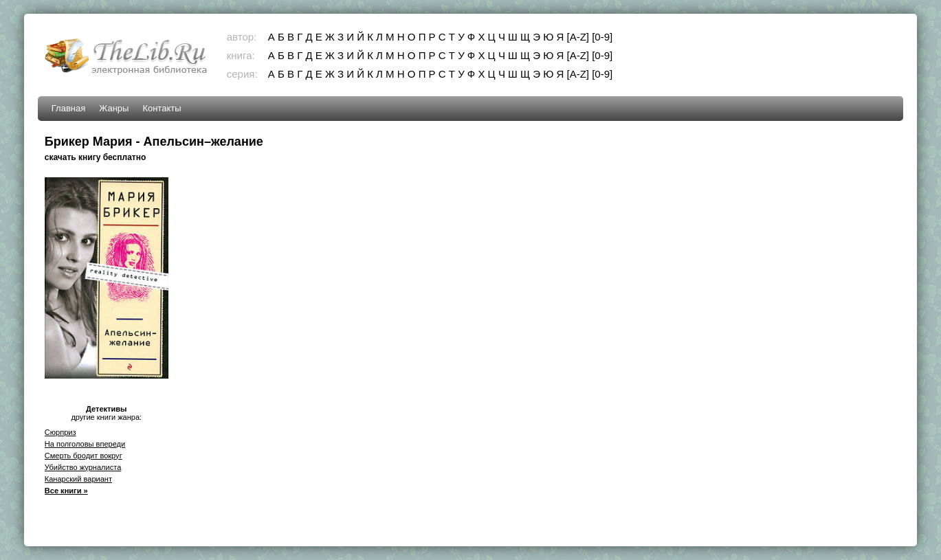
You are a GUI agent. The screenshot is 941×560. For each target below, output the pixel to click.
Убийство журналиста (83, 467)
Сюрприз (60, 432)
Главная (68, 108)
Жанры (114, 108)
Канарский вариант (78, 479)
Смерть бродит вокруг (84, 456)
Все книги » (66, 491)
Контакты (162, 108)
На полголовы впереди (85, 444)
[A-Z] (578, 37)
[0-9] (602, 37)
